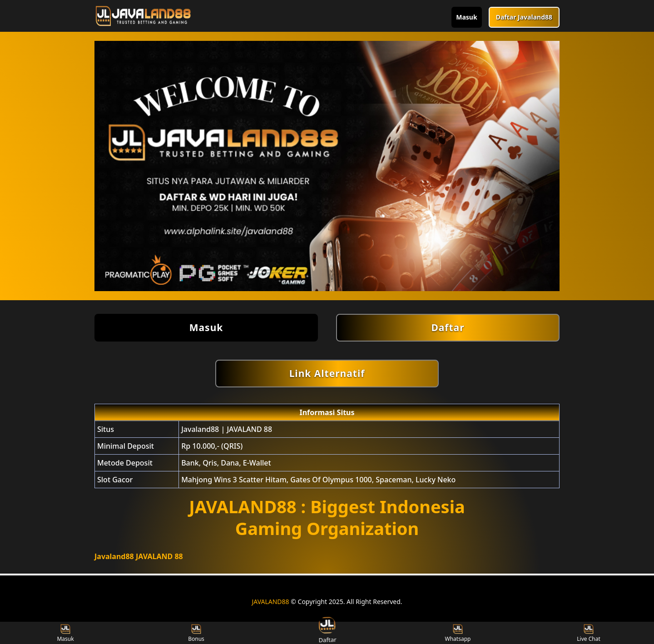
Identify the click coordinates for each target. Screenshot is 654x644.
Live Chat (588, 633)
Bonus (196, 633)
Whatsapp (458, 633)
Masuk (466, 17)
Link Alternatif (327, 373)
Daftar (448, 327)
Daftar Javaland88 (524, 17)
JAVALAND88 (270, 602)
